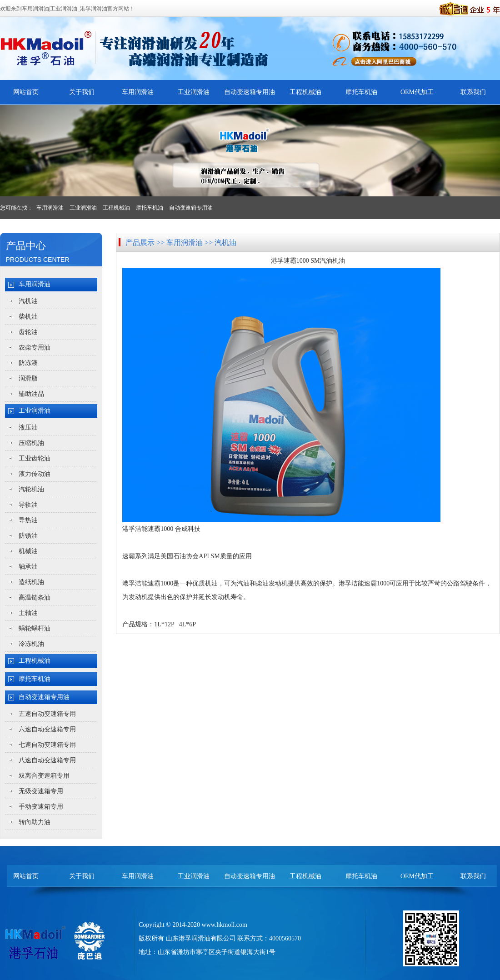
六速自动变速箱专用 (47, 729)
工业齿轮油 (35, 458)
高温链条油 (35, 597)
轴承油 (28, 567)
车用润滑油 (138, 92)
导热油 (28, 520)
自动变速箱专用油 (250, 92)
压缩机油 (31, 443)
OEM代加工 (417, 92)
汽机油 (28, 301)
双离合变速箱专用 (44, 776)
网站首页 (26, 92)
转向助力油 (35, 822)
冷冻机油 (31, 644)
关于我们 (82, 92)
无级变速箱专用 (41, 791)
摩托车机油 (361, 92)
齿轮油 (28, 332)
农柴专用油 (35, 347)
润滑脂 (28, 378)
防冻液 (28, 363)
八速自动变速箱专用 (47, 760)
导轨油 (28, 505)
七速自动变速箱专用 (47, 745)
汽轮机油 (31, 489)
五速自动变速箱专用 (47, 714)
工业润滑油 (194, 92)
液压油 (28, 427)
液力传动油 (35, 474)
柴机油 (28, 317)
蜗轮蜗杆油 (35, 628)
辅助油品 (31, 394)
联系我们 (473, 92)
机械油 (28, 551)
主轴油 (28, 613)
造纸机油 (31, 582)
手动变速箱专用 (41, 807)
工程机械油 (305, 92)
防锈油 (28, 536)
